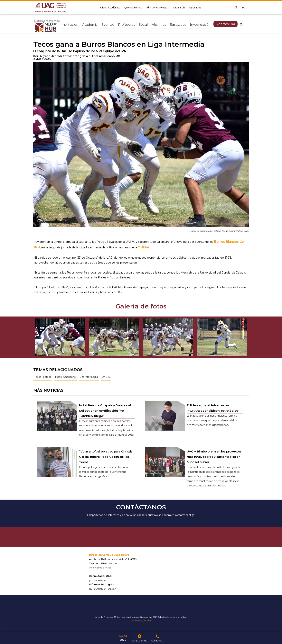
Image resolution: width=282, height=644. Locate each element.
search (241, 25)
